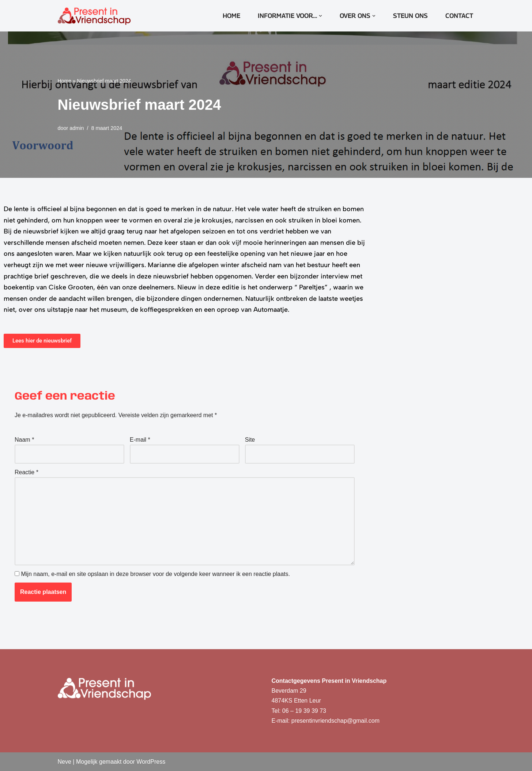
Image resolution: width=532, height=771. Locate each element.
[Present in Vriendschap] (94, 16)
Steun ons (410, 16)
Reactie (27, 472)
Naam (24, 440)
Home (231, 16)
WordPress (151, 762)
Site (250, 440)
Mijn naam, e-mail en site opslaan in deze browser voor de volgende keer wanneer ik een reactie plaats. (155, 574)
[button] (320, 16)
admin (77, 128)
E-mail (140, 440)
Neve (65, 762)
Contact (459, 16)
